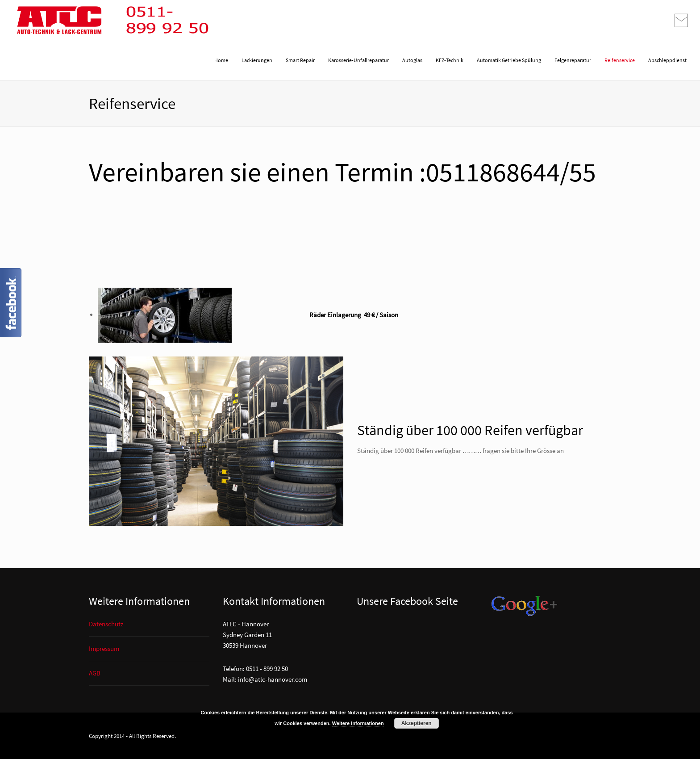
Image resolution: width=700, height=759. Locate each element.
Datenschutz (106, 624)
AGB (95, 673)
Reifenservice (620, 60)
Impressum (104, 648)
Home (221, 60)
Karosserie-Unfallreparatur (358, 60)
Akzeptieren (417, 723)
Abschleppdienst (667, 60)
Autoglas (412, 60)
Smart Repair (300, 60)
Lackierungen (257, 60)
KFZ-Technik (450, 60)
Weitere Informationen (358, 723)
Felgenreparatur (573, 60)
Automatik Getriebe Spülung (509, 60)
